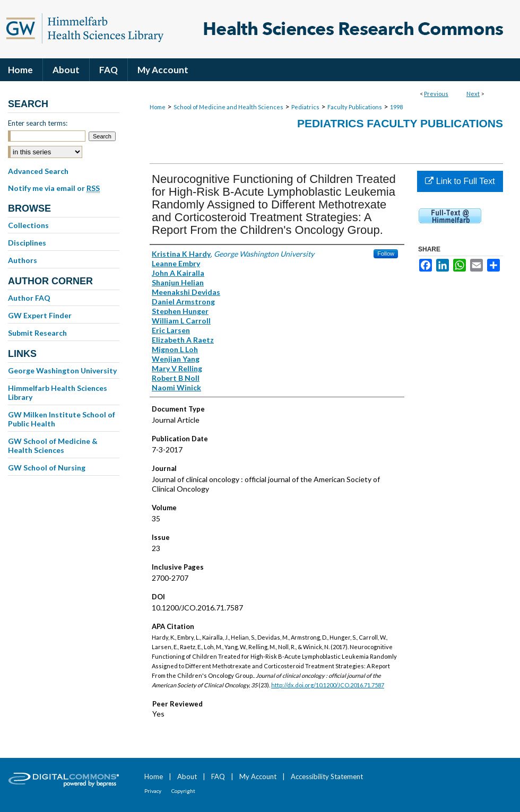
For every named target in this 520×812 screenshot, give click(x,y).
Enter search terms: (38, 123)
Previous (436, 94)
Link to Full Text (460, 181)
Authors (23, 260)
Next (473, 94)
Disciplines (27, 243)
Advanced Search (38, 171)
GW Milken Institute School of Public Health (62, 419)
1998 (396, 107)
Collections (28, 225)
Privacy (153, 791)
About (187, 776)
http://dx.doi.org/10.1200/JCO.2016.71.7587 (328, 685)
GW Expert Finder (40, 315)
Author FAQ (29, 298)
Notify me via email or (54, 188)
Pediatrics (305, 107)
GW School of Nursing (47, 468)
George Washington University (62, 370)
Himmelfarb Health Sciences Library (58, 392)
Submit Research (37, 333)
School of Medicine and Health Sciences (228, 107)
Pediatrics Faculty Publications (400, 123)
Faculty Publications (355, 107)
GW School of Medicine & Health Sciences (53, 446)
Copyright (183, 791)
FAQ (218, 776)
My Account (258, 776)
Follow (386, 254)
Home (158, 107)
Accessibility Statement (327, 776)
